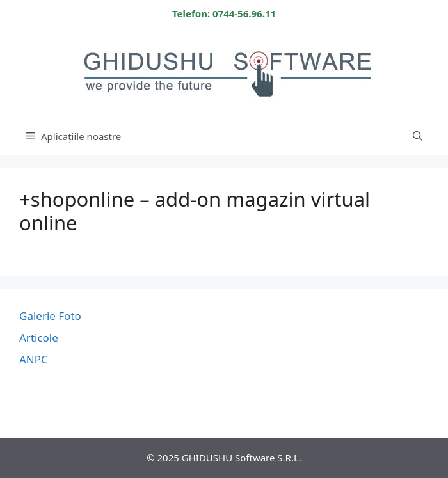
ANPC (34, 359)
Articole (39, 338)
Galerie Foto (50, 316)
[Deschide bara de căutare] (418, 136)
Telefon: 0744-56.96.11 (224, 13)
